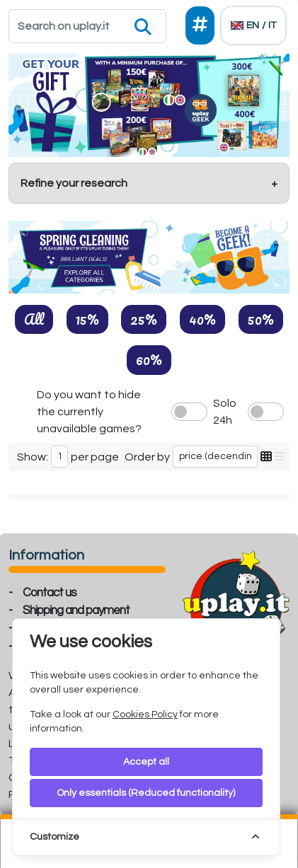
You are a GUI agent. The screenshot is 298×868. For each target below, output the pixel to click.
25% (144, 319)
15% (87, 319)
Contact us (50, 593)
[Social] (200, 25)
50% (261, 319)
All (34, 319)
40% (202, 319)
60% (149, 359)
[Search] (87, 26)
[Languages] (253, 25)
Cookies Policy (145, 714)
